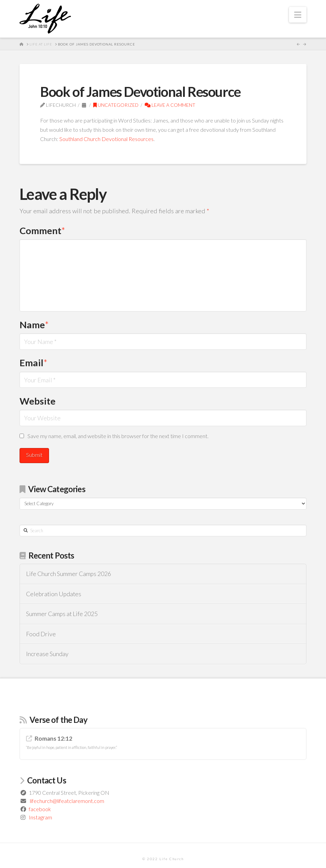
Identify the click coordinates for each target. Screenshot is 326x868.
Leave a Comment (170, 105)
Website (38, 401)
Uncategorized (116, 105)
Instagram (40, 817)
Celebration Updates (54, 594)
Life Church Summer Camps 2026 (69, 574)
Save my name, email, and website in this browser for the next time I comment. (118, 436)
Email (33, 363)
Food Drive (41, 634)
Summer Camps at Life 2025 (62, 614)
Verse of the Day (58, 720)
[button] (298, 15)
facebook (40, 809)
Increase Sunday (47, 654)
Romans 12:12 (53, 738)
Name (34, 325)
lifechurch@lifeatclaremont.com (67, 801)
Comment (42, 231)
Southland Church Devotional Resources (106, 139)
